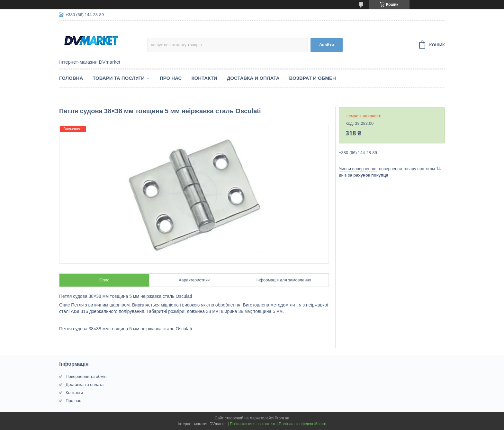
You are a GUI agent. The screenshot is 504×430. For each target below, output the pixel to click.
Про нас (171, 78)
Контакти (204, 78)
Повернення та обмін (86, 376)
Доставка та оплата (85, 384)
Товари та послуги (119, 78)
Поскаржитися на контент (253, 424)
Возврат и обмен (313, 78)
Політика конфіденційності (302, 424)
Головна (71, 78)
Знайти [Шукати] (327, 45)
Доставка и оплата (253, 78)
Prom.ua (282, 418)
